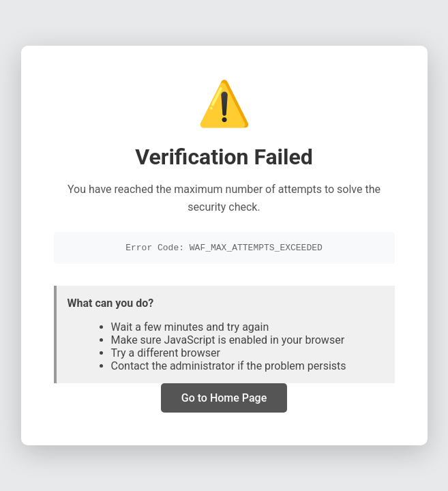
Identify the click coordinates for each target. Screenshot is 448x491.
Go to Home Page (224, 399)
